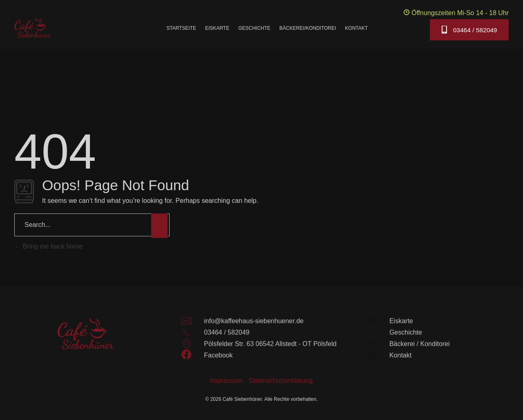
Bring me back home (48, 246)
